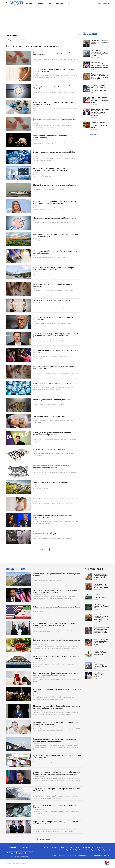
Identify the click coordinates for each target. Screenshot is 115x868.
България (41, 3)
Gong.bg (61, 847)
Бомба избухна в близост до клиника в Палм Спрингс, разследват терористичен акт (55, 269)
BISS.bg (107, 847)
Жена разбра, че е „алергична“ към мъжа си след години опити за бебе (53, 103)
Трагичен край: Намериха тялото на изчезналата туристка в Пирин (100, 53)
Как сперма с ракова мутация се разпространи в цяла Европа (55, 120)
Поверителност (83, 856)
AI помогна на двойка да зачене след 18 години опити (55, 218)
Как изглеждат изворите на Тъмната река (101, 606)
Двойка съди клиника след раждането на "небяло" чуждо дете (53, 87)
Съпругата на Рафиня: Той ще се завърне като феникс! (100, 654)
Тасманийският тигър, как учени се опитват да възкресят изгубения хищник (52, 467)
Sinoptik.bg (73, 850)
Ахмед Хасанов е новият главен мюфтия (99, 675)
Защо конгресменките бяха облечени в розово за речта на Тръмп (55, 351)
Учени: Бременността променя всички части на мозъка (56, 499)
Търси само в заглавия (17, 40)
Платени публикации (96, 856)
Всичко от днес (96, 135)
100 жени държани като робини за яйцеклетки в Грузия (56, 383)
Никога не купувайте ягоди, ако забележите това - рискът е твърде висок (99, 125)
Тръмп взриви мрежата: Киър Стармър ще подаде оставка (100, 42)
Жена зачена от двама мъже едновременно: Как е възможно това (53, 54)
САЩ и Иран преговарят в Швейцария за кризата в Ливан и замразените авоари (100, 100)
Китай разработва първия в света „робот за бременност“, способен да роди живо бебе (51, 169)
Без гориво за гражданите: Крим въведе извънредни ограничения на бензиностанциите (54, 740)
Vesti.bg (17, 3)
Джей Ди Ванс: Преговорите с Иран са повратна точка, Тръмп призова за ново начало (99, 65)
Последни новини (19, 569)
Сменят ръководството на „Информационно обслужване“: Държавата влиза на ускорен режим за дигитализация (56, 773)
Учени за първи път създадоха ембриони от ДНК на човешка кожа (54, 153)
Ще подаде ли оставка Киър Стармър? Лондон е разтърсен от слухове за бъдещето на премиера (57, 707)
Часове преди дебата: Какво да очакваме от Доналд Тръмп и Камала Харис (54, 516)
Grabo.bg (82, 850)
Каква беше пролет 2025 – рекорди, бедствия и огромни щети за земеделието (55, 235)
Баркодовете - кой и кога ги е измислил (49, 449)
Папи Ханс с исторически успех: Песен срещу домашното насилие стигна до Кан (101, 618)
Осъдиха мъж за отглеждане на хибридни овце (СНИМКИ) (52, 483)
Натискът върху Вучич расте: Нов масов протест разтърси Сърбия (57, 690)
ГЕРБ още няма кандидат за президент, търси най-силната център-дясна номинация (57, 723)
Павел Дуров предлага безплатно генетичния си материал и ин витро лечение (53, 434)
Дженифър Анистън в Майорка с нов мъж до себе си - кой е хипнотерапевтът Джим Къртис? (55, 202)
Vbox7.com (54, 847)
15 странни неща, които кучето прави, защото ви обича (101, 576)
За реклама (62, 856)
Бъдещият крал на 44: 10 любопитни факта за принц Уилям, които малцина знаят (101, 630)
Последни (30, 3)
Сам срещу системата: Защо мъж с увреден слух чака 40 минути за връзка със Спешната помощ (56, 674)
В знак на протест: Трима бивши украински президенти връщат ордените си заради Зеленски (100, 112)
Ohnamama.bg (63, 850)
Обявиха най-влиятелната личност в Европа (51, 416)
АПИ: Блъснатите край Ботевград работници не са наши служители (56, 657)
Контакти (107, 856)
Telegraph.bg (106, 850)
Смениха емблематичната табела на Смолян (100, 596)
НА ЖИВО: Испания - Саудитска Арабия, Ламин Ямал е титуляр (101, 642)
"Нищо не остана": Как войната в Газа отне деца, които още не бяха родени (55, 252)
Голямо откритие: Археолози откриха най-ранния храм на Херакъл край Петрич (100, 76)
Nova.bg (79, 847)
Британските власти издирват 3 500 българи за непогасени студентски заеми (57, 757)
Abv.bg (46, 847)
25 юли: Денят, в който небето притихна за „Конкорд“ (55, 185)
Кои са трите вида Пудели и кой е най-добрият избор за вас (101, 586)
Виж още (43, 549)
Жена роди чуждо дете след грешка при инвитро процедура (53, 285)
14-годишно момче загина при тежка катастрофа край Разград (55, 806)
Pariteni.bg (90, 850)
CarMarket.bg (99, 847)
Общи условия (72, 856)
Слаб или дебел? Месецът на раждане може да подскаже (52, 302)
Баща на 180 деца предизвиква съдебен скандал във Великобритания (54, 368)
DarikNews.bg (70, 847)
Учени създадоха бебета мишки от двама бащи (52, 400)
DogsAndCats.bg (88, 847)
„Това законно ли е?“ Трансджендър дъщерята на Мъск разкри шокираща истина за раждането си (55, 335)
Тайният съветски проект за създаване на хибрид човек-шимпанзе (53, 136)
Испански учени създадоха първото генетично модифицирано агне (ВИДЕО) (52, 533)
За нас (54, 856)
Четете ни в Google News (19, 856)
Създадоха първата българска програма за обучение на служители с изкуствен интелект (100, 88)
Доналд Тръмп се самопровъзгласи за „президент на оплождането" (54, 318)
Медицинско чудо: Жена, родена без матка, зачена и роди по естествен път (54, 70)
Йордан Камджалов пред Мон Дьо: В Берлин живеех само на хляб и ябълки (56, 823)
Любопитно (61, 3)
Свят (51, 3)
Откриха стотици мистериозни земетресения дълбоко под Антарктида (57, 790)
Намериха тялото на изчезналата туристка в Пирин (101, 664)
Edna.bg (97, 850)
